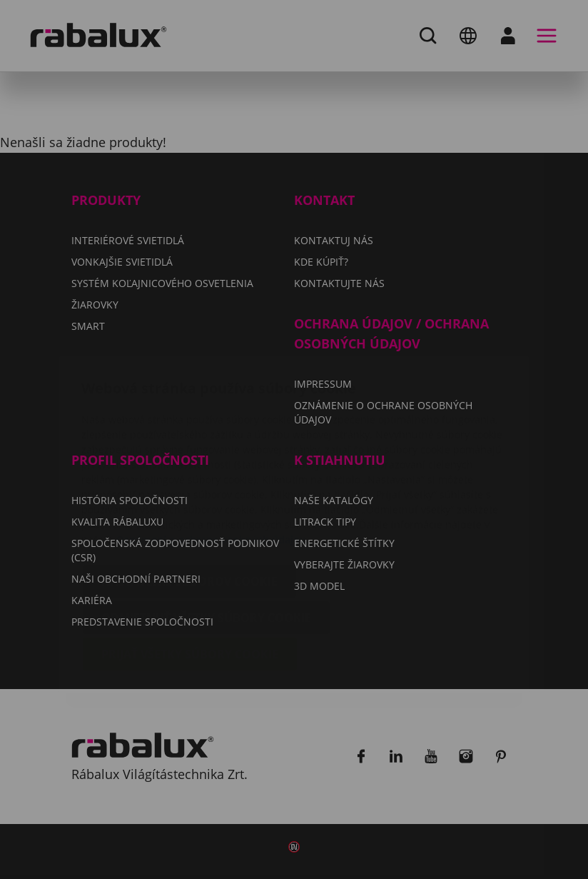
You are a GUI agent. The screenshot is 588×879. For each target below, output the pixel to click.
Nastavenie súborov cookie (189, 496)
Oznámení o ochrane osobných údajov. (212, 454)
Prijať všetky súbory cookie (190, 569)
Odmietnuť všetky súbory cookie (206, 533)
